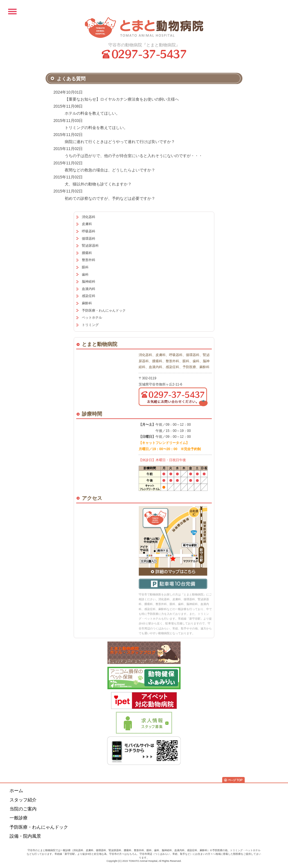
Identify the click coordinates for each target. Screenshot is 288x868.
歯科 (85, 275)
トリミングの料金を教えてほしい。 (96, 128)
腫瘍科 (87, 253)
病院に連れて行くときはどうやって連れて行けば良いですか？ (120, 142)
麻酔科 (87, 303)
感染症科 (89, 296)
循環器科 (89, 239)
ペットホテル (92, 318)
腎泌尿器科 (90, 246)
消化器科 (89, 217)
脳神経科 (89, 282)
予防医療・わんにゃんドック (104, 311)
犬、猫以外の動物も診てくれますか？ (98, 184)
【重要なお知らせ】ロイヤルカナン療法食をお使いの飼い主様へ (122, 99)
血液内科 (89, 289)
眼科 (85, 267)
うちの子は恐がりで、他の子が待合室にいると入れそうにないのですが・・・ (134, 156)
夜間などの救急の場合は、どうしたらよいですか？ (110, 170)
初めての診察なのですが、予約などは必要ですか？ (110, 198)
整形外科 (89, 260)
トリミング (90, 325)
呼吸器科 (89, 231)
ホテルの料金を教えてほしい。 (92, 113)
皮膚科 (87, 224)
